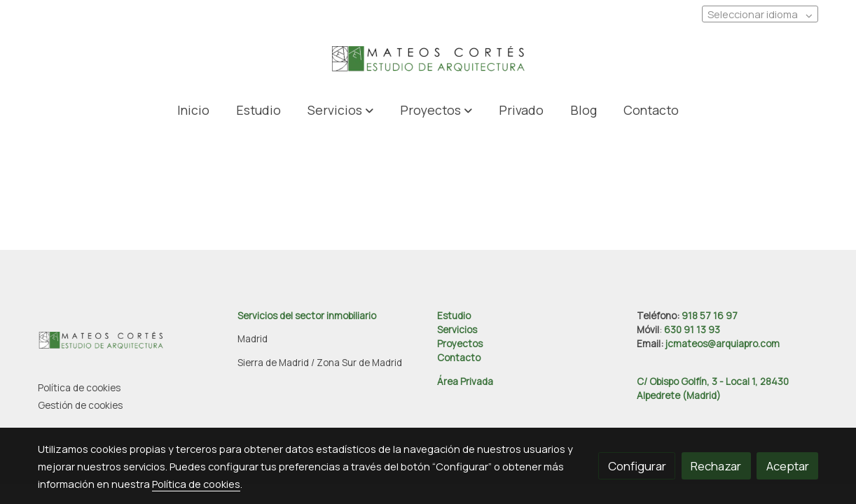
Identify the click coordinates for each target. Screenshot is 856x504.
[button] (340, 110)
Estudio (454, 316)
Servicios (457, 330)
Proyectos (460, 344)
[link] (428, 60)
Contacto (459, 358)
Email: (651, 344)
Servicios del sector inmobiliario (307, 316)
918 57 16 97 (710, 316)
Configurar (637, 466)
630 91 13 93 (692, 330)
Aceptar (788, 466)
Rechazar (716, 466)
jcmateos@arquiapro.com (723, 344)
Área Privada (465, 381)
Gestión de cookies (80, 405)
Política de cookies (79, 388)
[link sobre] (129, 343)
